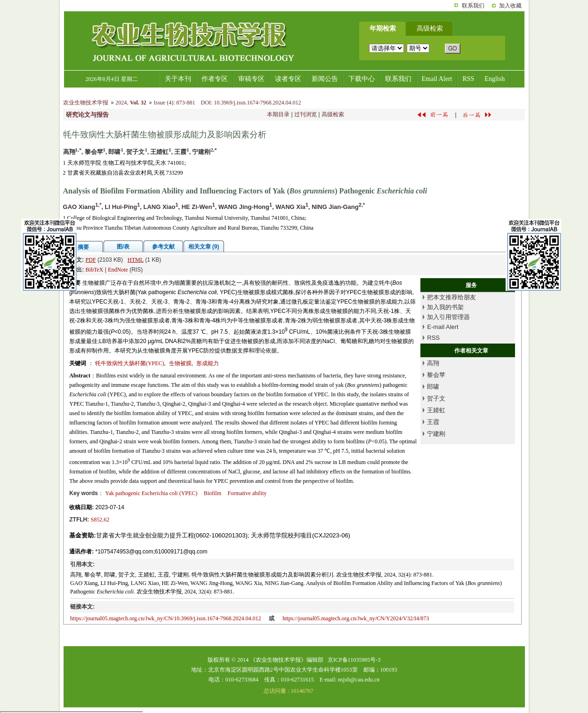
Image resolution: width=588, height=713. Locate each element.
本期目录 (278, 114)
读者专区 (288, 79)
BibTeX (95, 270)
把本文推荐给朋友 (451, 297)
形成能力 (208, 363)
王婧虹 (436, 410)
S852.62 (100, 520)
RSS (468, 79)
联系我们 (473, 6)
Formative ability (247, 493)
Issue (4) (163, 103)
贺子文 (436, 398)
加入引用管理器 (448, 317)
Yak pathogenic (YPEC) (151, 493)
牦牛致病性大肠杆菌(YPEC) (130, 363)
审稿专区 (251, 79)
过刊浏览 (306, 114)
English (495, 79)
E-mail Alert (443, 327)
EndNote (118, 270)
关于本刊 (178, 79)
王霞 (433, 422)
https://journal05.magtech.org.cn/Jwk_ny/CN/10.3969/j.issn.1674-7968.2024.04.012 (165, 618)
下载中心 (362, 79)
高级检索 (333, 114)
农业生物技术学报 (86, 103)
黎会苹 (436, 375)
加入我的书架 (445, 307)
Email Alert (437, 79)
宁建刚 (436, 434)
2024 (121, 103)
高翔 (433, 363)
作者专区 (215, 79)
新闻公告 (325, 79)
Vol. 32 (138, 103)
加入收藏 (510, 6)
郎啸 (433, 387)
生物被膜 (180, 363)
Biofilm (213, 493)
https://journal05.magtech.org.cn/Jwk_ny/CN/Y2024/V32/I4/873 (356, 618)
